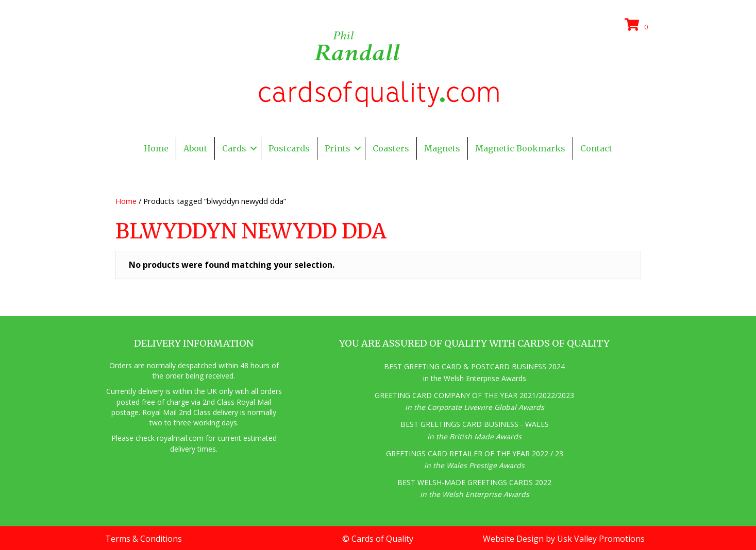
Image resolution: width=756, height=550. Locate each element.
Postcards (289, 148)
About (195, 148)
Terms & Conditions (144, 539)
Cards (234, 148)
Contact (596, 148)
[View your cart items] (638, 25)
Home (156, 148)
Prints (338, 148)
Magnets (442, 148)
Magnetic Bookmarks (520, 148)
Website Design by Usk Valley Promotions (564, 539)
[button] (254, 148)
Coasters (391, 148)
